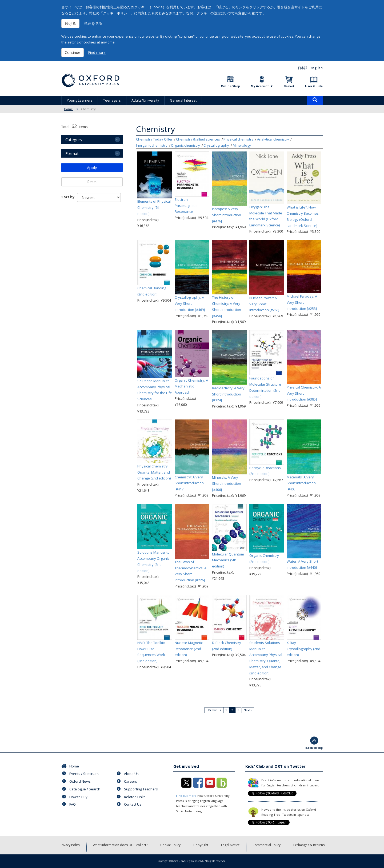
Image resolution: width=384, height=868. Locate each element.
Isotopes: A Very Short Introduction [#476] (227, 215)
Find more (97, 52)
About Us (131, 774)
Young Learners (80, 100)
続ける (70, 23)
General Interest (183, 100)
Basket (289, 86)
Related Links (135, 797)
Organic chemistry (185, 145)
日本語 (303, 68)
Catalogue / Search (85, 789)
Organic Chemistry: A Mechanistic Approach (191, 386)
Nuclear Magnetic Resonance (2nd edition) (189, 649)
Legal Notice (230, 845)
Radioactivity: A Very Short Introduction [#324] (228, 394)
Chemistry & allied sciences (198, 139)
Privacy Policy (70, 845)
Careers (131, 781)
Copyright (201, 845)
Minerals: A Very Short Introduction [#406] (227, 483)
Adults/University (145, 100)
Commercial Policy (267, 845)
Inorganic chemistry (152, 145)
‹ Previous (214, 710)
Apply (92, 167)
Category (74, 139)
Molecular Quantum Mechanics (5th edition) (228, 560)
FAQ (73, 804)
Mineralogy (242, 145)
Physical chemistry (238, 139)
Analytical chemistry (273, 139)
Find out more (186, 796)
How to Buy (78, 797)
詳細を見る (93, 23)
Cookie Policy (170, 845)
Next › (248, 710)
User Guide (314, 86)
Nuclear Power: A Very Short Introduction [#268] (264, 304)
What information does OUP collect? (120, 845)
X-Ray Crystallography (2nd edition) (303, 649)
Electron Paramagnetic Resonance (186, 206)
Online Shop (230, 86)
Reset (92, 182)
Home (68, 109)
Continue (73, 52)
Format (72, 153)
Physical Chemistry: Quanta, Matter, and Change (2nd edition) (154, 472)
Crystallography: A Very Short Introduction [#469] (190, 303)
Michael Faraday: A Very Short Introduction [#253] (302, 302)
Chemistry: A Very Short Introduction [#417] (189, 483)
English (317, 68)
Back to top (314, 748)
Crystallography (216, 145)
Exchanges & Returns (309, 845)
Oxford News (80, 781)
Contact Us (133, 804)
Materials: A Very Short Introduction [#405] (301, 483)
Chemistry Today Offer (154, 139)
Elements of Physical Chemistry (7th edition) (154, 207)
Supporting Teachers (141, 789)
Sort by (68, 197)
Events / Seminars (84, 774)
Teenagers (112, 100)
